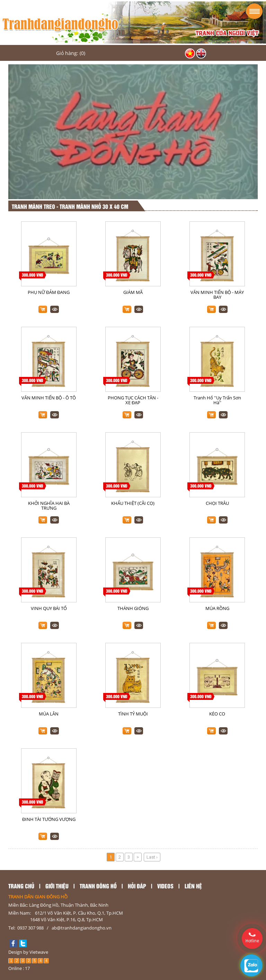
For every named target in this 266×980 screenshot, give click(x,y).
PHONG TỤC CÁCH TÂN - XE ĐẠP (133, 400)
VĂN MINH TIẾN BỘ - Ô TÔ (49, 398)
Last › (152, 857)
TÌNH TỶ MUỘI (133, 714)
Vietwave (39, 952)
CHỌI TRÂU (217, 503)
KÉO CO (217, 714)
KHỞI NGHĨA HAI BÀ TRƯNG (49, 506)
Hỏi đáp (137, 886)
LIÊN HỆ (193, 886)
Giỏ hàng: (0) (71, 53)
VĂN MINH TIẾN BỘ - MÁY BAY (217, 295)
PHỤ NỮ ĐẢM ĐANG (49, 292)
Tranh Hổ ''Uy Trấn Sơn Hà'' (217, 400)
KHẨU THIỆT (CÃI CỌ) (133, 503)
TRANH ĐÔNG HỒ (98, 886)
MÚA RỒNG (217, 608)
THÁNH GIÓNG (133, 608)
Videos (165, 886)
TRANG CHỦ (21, 886)
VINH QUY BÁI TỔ (49, 608)
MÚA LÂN (49, 714)
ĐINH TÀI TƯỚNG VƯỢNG (49, 819)
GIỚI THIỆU (57, 886)
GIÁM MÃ (133, 292)
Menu (254, 11)
